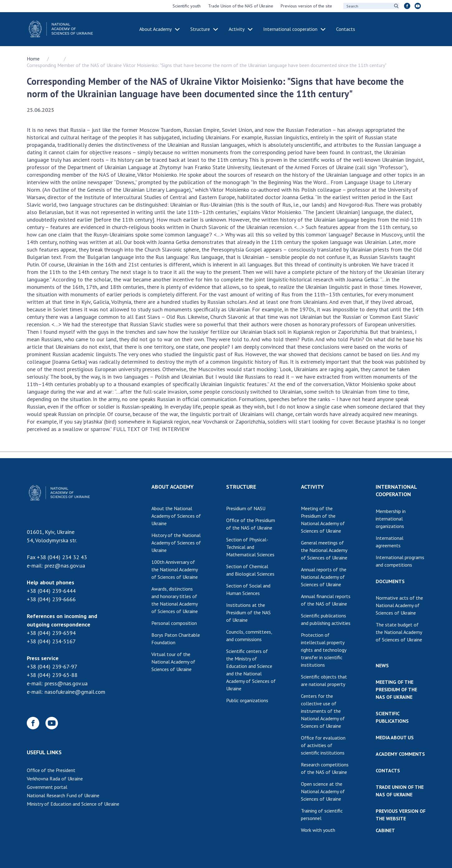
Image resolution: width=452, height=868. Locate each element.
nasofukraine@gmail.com (75, 692)
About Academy (155, 29)
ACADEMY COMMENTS (400, 754)
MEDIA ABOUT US (395, 737)
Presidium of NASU (246, 508)
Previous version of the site (306, 6)
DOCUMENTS (390, 581)
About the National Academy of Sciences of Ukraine (176, 516)
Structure (200, 29)
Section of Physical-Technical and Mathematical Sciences (250, 547)
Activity (237, 29)
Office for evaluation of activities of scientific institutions (323, 745)
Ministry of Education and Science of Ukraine (73, 804)
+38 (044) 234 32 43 (62, 557)
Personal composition (174, 623)
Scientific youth (187, 6)
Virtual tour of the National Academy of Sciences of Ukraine (173, 662)
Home (33, 59)
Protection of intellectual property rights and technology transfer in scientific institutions (324, 650)
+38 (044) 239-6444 (51, 591)
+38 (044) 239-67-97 (52, 667)
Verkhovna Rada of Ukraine (55, 779)
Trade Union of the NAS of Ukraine (241, 6)
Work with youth (318, 830)
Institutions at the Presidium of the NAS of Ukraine (248, 612)
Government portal (47, 787)
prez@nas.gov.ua (65, 566)
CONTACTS (388, 770)
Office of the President (51, 770)
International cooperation (290, 29)
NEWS (382, 665)
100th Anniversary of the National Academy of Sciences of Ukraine (175, 569)
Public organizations (247, 700)
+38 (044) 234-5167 (51, 641)
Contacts (346, 29)
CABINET (385, 830)
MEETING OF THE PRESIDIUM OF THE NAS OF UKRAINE (396, 689)
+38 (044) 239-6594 (51, 633)
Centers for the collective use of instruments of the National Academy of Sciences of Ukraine (323, 711)
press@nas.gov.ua (66, 683)
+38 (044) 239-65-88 (52, 675)
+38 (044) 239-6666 (51, 599)
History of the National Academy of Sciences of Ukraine (176, 543)
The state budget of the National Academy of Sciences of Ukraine (399, 632)
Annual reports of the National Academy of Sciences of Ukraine (324, 577)
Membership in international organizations (391, 519)
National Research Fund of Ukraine (63, 795)
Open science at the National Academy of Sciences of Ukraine (323, 791)
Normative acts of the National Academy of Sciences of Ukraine (399, 605)
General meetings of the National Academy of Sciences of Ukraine (324, 550)
